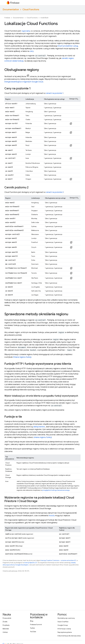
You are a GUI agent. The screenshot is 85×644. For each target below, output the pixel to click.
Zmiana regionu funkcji (22, 357)
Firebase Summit (36, 624)
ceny (32, 51)
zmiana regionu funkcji (43, 437)
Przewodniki (7, 618)
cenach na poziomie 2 (55, 192)
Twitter (32, 628)
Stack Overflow (63, 622)
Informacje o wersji (64, 629)
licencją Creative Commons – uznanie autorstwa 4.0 (58, 560)
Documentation (11, 10)
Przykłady (6, 625)
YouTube (33, 632)
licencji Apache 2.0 (31, 563)
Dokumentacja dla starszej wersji (69, 636)
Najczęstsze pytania (65, 632)
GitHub (5, 632)
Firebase (7, 18)
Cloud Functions (31, 10)
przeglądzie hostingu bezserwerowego (56, 490)
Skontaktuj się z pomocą (66, 618)
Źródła (5, 622)
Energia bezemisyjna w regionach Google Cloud (24, 82)
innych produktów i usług (68, 46)
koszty (52, 516)
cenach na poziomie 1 (55, 93)
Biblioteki (6, 629)
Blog (32, 621)
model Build (44, 18)
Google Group (63, 625)
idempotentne (39, 427)
